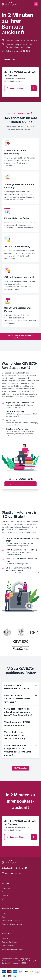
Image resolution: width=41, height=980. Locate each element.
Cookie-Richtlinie (8, 946)
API (3, 899)
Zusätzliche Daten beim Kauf (12, 924)
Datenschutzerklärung (10, 942)
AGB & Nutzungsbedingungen (12, 949)
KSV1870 (5, 895)
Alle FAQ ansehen (20, 768)
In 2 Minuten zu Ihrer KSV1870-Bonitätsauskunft (21, 337)
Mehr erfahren (9, 59)
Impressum (6, 938)
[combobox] (18, 88)
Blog (3, 917)
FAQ (3, 913)
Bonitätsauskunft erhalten (11, 921)
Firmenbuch (6, 888)
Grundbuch (6, 892)
